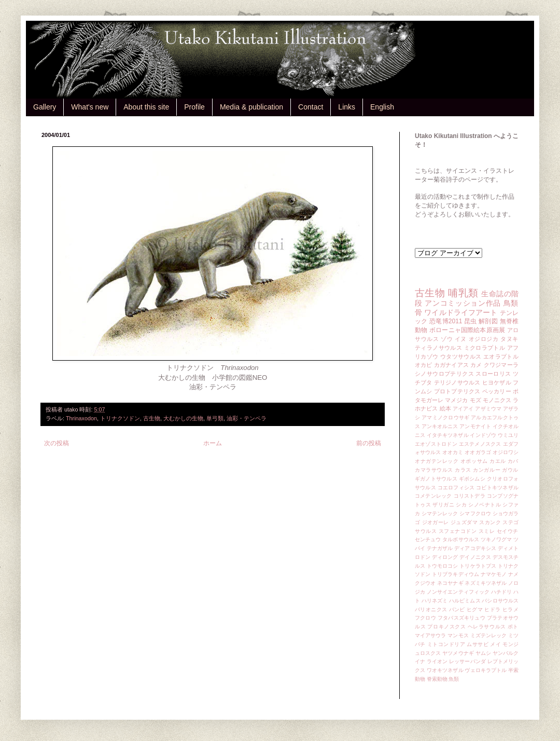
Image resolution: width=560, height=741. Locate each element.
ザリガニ (443, 505)
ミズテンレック (489, 635)
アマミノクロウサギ (445, 417)
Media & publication (251, 107)
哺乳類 (463, 293)
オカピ (424, 365)
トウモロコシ (443, 566)
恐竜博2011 (446, 321)
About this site (146, 107)
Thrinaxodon (81, 418)
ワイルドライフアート (461, 312)
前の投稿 (369, 443)
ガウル (510, 470)
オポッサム (474, 461)
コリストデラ (470, 496)
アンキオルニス (440, 426)
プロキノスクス (446, 627)
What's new (90, 107)
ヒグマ (475, 609)
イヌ (461, 339)
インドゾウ (483, 435)
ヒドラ (492, 609)
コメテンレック (433, 496)
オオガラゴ (478, 452)
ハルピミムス (465, 601)
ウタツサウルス (461, 356)
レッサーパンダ (467, 661)
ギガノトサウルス (436, 479)
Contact (311, 107)
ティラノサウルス (438, 348)
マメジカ (456, 400)
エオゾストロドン (436, 444)
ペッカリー (497, 391)
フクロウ (425, 618)
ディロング (445, 557)
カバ (513, 461)
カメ (476, 365)
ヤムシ (483, 653)
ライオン (437, 661)
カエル (498, 461)
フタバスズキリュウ (461, 618)
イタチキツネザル (448, 435)
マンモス (458, 635)
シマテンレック (440, 513)
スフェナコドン (458, 531)
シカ (461, 505)
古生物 (152, 418)
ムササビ (478, 644)
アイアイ (463, 409)
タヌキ (509, 339)
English (382, 107)
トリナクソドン (120, 418)
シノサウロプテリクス (444, 374)
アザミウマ (488, 409)
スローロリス (493, 374)
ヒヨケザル (497, 382)
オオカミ (453, 452)
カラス (463, 470)
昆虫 (471, 321)
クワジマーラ (501, 365)
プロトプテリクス (457, 391)
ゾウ (447, 339)
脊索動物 (437, 679)
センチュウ (428, 539)
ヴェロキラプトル (486, 670)
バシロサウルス (500, 601)
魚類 (454, 679)
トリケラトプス (478, 566)
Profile (194, 107)
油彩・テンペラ (247, 418)
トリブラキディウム (456, 574)
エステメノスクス (480, 444)
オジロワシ (506, 452)
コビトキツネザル (497, 488)
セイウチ (508, 531)
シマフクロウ (475, 513)
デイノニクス (475, 557)
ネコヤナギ (450, 583)
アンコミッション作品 (463, 303)
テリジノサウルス (457, 382)
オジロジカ (484, 339)
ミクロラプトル (485, 348)
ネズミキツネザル (486, 583)
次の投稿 (57, 443)
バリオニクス (431, 609)
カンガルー (487, 470)
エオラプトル (501, 356)
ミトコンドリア (446, 644)
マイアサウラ (431, 635)
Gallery (45, 107)
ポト (513, 627)
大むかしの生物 (183, 418)
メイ (495, 644)
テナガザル (440, 548)
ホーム (213, 443)
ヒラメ (510, 609)
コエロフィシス (456, 488)
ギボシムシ (472, 479)
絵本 (445, 408)
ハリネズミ (435, 601)
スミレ (487, 531)
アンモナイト (475, 426)
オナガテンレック (437, 461)
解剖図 (488, 321)
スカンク (490, 522)
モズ (475, 400)
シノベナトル (485, 505)
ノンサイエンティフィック (458, 592)
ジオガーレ (436, 522)
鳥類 (511, 303)
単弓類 (215, 418)
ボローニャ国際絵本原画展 (467, 330)
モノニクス (497, 400)
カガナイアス (451, 365)
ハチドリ (501, 592)
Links (347, 107)
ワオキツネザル (445, 670)
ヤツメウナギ (458, 653)
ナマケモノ (494, 574)
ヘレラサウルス (487, 627)
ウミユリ (508, 435)
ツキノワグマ (496, 539)
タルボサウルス (461, 539)
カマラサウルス (434, 470)
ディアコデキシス (475, 548)
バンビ (457, 609)
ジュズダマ (464, 522)
